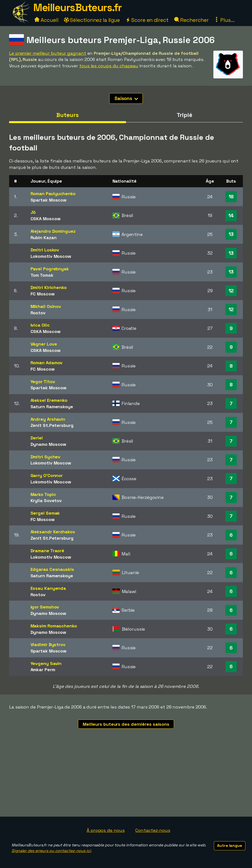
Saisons (126, 98)
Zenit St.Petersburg (52, 425)
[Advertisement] (126, 780)
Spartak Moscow (49, 200)
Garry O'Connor (47, 475)
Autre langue (230, 846)
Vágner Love (44, 344)
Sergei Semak (45, 513)
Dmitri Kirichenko (49, 287)
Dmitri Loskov (45, 250)
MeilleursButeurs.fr (78, 7)
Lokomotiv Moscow (51, 256)
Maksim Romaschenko (54, 626)
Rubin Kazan (44, 238)
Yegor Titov (43, 382)
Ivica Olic (40, 325)
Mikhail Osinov (46, 306)
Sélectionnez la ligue (92, 20)
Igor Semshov (45, 607)
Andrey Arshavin (48, 419)
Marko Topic (43, 494)
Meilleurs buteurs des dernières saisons (126, 724)
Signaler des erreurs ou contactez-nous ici (51, 851)
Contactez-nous (153, 830)
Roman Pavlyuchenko (53, 194)
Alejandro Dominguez (53, 231)
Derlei (37, 438)
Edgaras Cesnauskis (52, 569)
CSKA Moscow (46, 219)
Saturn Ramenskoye (52, 407)
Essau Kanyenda (48, 588)
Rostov (38, 313)
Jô (33, 212)
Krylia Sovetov (46, 500)
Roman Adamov (47, 363)
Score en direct (147, 20)
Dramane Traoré (47, 551)
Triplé (184, 115)
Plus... (224, 20)
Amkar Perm (43, 670)
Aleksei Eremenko (49, 400)
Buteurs (67, 115)
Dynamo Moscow (48, 444)
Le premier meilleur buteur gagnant (48, 53)
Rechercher (191, 20)
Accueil (46, 20)
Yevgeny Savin (46, 663)
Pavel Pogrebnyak (50, 269)
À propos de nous (106, 830)
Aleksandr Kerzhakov (53, 532)
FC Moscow (43, 294)
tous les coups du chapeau (109, 66)
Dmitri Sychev (46, 457)
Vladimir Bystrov (48, 644)
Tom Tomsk (42, 275)
